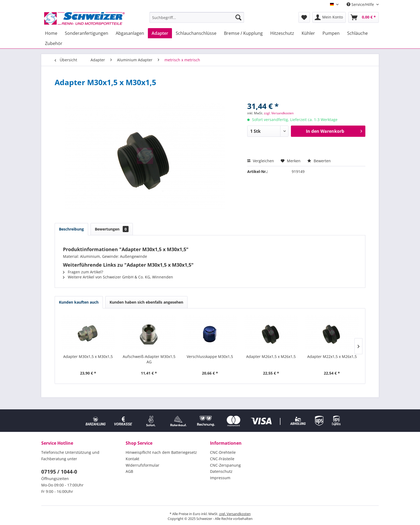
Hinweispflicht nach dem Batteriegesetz (161, 452)
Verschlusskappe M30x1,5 (210, 356)
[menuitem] (197, 17)
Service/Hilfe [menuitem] (361, 4)
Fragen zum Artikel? (83, 272)
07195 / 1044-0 (59, 472)
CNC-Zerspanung (225, 465)
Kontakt (132, 459)
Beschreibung (71, 229)
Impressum (220, 478)
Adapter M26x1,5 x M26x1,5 (271, 356)
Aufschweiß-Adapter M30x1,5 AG (149, 359)
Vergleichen (261, 161)
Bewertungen (112, 229)
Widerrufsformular (142, 465)
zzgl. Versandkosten (279, 113)
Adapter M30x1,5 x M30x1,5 (88, 356)
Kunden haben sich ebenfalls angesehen (146, 302)
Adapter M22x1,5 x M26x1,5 (332, 356)
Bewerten (319, 161)
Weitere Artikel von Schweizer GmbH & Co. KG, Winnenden (118, 277)
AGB (129, 471)
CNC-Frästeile (222, 459)
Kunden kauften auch (79, 302)
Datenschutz (221, 471)
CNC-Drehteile (223, 452)
